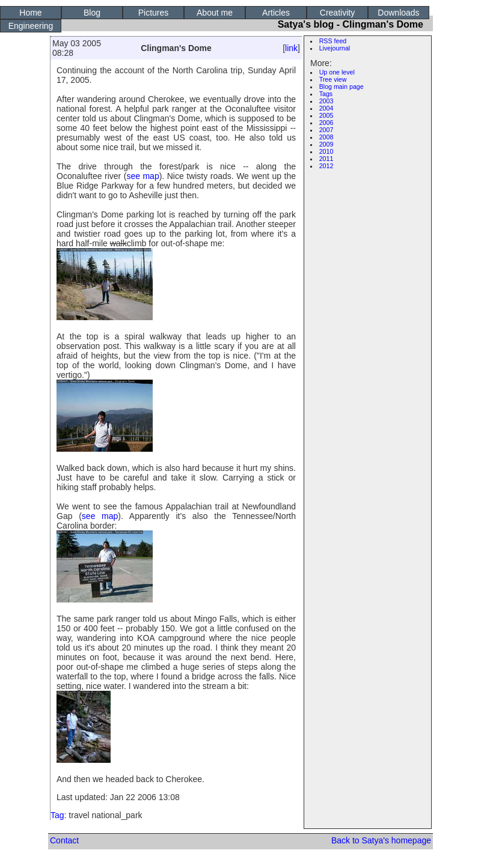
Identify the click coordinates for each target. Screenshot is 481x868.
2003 (326, 101)
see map (142, 176)
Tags (326, 94)
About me (215, 13)
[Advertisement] (370, 356)
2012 (326, 166)
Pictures (154, 13)
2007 (326, 130)
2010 (326, 151)
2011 (326, 159)
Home (30, 13)
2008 (326, 137)
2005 (326, 115)
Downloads (398, 13)
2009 (326, 144)
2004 (326, 108)
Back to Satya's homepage (381, 840)
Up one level (337, 72)
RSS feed (333, 41)
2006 (326, 123)
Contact (64, 840)
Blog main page (342, 86)
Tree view (333, 79)
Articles (276, 13)
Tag (57, 815)
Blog (92, 13)
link (291, 48)
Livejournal (335, 48)
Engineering (31, 26)
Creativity (337, 13)
